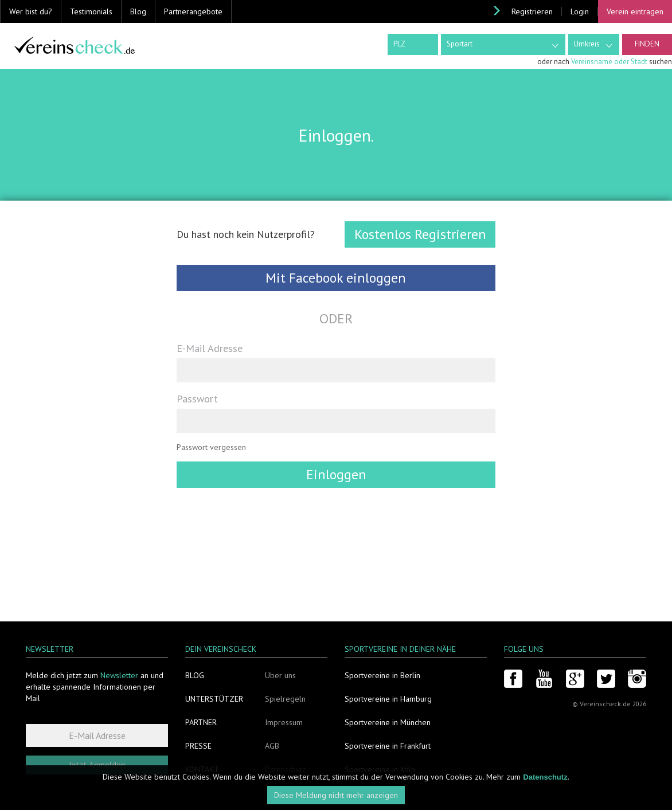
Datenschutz (286, 769)
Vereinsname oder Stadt (609, 62)
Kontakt (202, 769)
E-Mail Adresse (210, 348)
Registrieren (532, 11)
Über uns (280, 675)
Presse (198, 746)
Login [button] (580, 11)
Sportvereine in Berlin (382, 675)
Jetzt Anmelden (97, 765)
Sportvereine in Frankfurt (388, 746)
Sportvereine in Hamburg (388, 699)
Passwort (197, 398)
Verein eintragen (635, 11)
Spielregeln (285, 699)
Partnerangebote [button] (193, 11)
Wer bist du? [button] (31, 11)
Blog (138, 11)
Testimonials (91, 11)
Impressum (284, 722)
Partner (201, 722)
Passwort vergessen (211, 447)
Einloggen (336, 474)
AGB (272, 746)
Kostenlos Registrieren (420, 234)
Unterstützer (214, 699)
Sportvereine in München (388, 722)
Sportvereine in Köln (380, 769)
